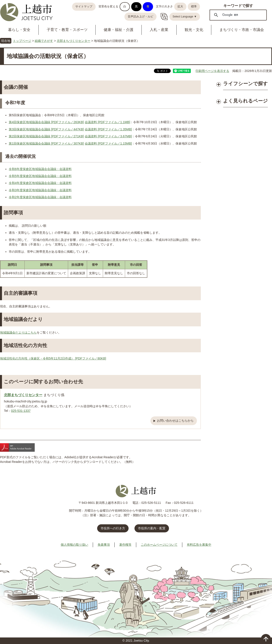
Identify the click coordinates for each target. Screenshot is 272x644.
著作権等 (125, 545)
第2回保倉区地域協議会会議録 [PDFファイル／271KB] (46, 136)
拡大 (180, 7)
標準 (194, 7)
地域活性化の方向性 (25, 345)
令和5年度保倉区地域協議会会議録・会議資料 (40, 176)
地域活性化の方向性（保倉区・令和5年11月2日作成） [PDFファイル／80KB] (53, 358)
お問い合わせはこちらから (175, 421)
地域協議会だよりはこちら (18, 332)
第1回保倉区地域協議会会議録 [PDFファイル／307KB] (46, 143)
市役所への (113, 528)
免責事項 (104, 545)
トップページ (22, 41)
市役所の (152, 528)
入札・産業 (159, 30)
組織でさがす (44, 41)
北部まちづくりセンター (74, 41)
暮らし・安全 (19, 30)
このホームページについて (159, 545)
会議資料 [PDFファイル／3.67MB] (108, 136)
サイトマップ (84, 7)
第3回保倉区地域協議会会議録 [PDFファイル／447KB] (46, 129)
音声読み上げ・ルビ (140, 17)
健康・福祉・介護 (119, 30)
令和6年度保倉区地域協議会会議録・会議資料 (40, 169)
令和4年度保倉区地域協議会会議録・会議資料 (40, 183)
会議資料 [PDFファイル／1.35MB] (108, 129)
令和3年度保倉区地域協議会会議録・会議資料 (40, 190)
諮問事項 (13, 213)
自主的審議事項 (21, 293)
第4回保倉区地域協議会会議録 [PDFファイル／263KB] (46, 122)
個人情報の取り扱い (74, 545)
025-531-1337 (21, 411)
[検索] (238, 15)
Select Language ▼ (185, 17)
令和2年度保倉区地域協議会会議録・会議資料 (40, 197)
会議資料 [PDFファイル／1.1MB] (107, 122)
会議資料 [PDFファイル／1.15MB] (108, 143)
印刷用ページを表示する (212, 71)
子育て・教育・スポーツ (67, 30)
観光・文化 (194, 30)
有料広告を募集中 (199, 545)
